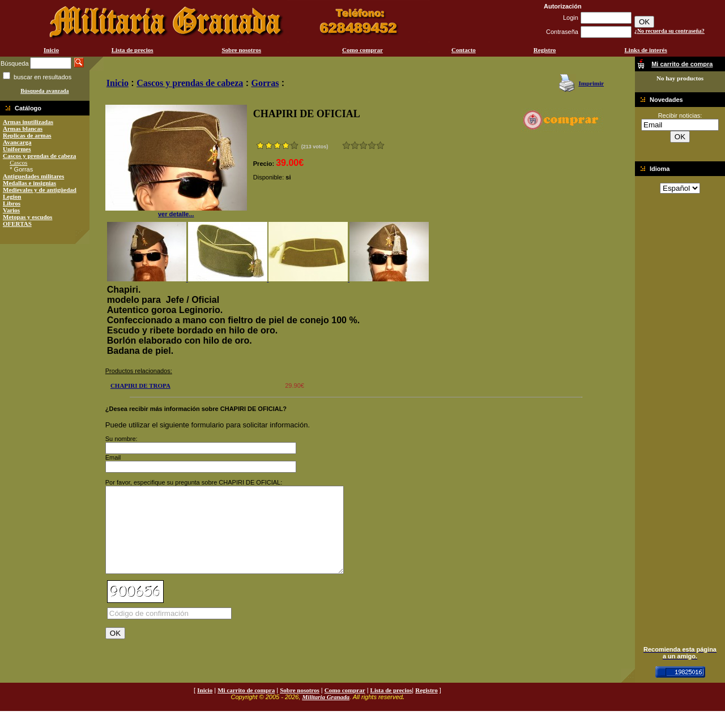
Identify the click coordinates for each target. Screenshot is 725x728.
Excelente (380, 145)
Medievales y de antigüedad (40, 190)
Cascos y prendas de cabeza (39, 156)
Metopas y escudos (27, 217)
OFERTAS (17, 224)
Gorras (265, 83)
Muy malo (346, 145)
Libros (12, 203)
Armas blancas (23, 129)
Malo (355, 145)
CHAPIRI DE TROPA (140, 386)
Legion (12, 196)
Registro (545, 50)
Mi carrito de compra (246, 707)
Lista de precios (133, 50)
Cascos (18, 162)
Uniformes (17, 149)
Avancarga (17, 142)
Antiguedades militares (33, 176)
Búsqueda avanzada (44, 91)
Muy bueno (372, 145)
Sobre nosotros (241, 50)
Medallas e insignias (29, 183)
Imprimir (591, 83)
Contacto (464, 50)
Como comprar (362, 50)
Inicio (51, 50)
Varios (11, 210)
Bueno (363, 145)
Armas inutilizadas (28, 122)
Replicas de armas (27, 135)
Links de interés (646, 50)
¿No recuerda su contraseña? (669, 31)
